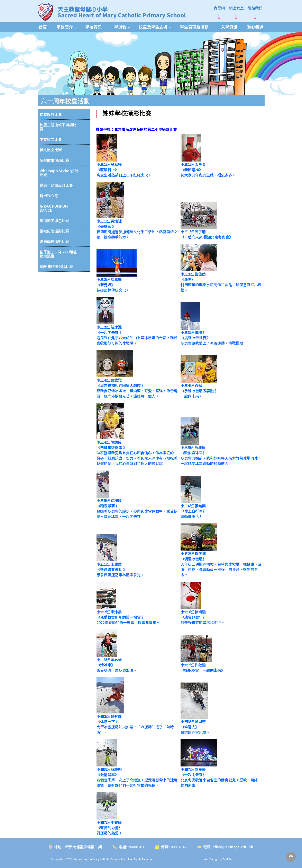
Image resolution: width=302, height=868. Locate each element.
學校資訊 (93, 27)
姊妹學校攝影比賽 (54, 241)
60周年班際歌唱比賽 (56, 266)
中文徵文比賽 (51, 139)
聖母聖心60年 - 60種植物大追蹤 (58, 254)
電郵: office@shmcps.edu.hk (225, 847)
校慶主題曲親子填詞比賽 (58, 127)
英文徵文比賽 (51, 150)
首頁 (43, 27)
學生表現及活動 (194, 27)
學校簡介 (65, 27)
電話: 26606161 (129, 847)
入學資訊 (229, 27)
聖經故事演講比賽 (54, 160)
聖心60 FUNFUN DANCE (54, 208)
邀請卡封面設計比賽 (56, 185)
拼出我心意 (49, 196)
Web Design (211, 859)
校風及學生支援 (153, 27)
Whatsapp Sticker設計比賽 (59, 173)
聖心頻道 (255, 27)
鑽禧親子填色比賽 (54, 220)
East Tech (228, 859)
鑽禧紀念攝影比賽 (54, 231)
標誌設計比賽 (51, 114)
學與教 (120, 27)
